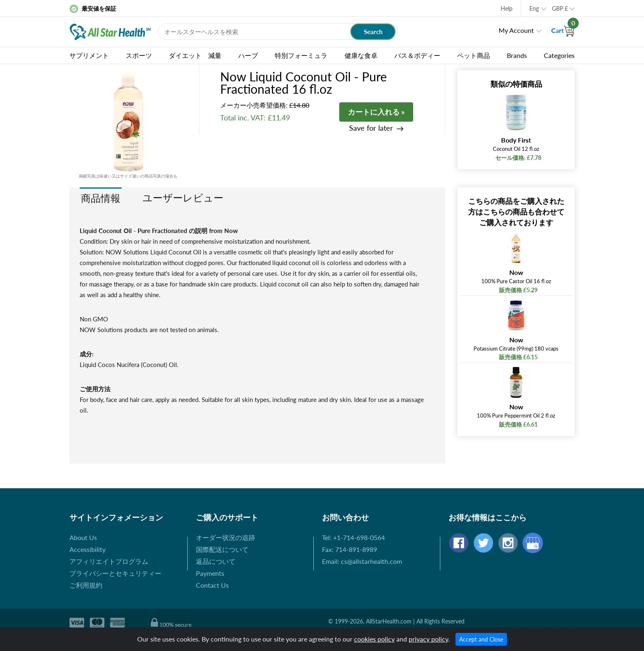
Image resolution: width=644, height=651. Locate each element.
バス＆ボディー (417, 55)
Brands (517, 55)
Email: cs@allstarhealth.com (362, 561)
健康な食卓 (361, 55)
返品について (216, 561)
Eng (534, 8)
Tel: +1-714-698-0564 (353, 537)
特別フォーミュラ (301, 55)
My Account (516, 30)
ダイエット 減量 (195, 55)
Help (507, 8)
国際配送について (222, 549)
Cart (563, 30)
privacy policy (428, 639)
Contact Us (212, 585)
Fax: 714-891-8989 (350, 549)
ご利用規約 (86, 585)
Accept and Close (481, 639)
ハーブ (248, 55)
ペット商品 (474, 55)
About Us (83, 537)
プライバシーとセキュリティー (115, 573)
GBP (560, 8)
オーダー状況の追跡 (225, 537)
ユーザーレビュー (183, 197)
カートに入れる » (376, 112)
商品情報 (101, 198)
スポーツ (139, 55)
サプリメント (89, 55)
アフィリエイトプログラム (109, 561)
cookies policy (374, 639)
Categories (559, 55)
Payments (210, 573)
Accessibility (87, 549)
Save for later (371, 128)
